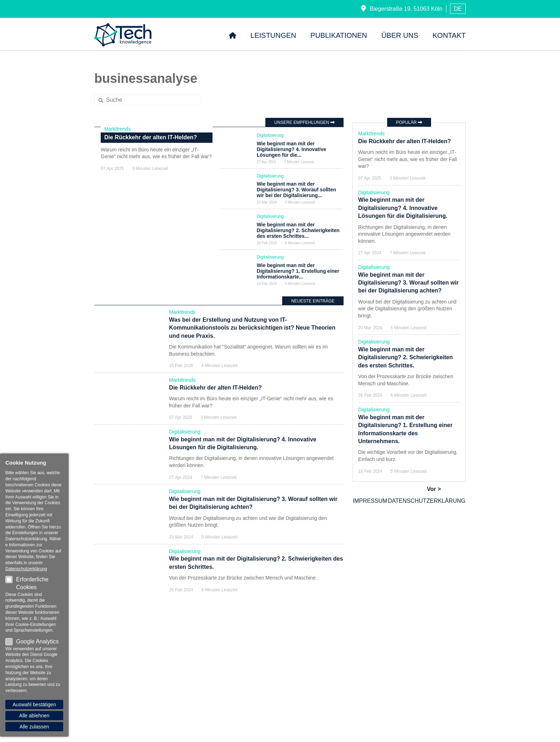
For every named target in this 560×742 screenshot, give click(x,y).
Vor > (434, 489)
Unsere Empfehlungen (304, 122)
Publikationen (339, 35)
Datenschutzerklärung (427, 501)
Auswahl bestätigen (34, 705)
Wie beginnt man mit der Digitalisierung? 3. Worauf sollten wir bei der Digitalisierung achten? (409, 283)
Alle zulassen (34, 727)
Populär (409, 122)
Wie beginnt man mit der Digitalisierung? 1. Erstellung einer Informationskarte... (298, 279)
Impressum (370, 501)
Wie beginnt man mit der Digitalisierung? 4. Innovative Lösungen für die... (291, 149)
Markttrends (117, 242)
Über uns (400, 35)
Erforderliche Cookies (27, 583)
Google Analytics (32, 642)
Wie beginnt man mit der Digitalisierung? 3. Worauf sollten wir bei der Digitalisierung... (296, 192)
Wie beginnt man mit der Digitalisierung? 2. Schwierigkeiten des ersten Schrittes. (406, 357)
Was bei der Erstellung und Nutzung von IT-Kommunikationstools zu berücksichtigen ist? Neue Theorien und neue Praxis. (252, 341)
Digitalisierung (270, 135)
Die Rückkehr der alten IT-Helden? (151, 250)
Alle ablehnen (34, 716)
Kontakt (449, 35)
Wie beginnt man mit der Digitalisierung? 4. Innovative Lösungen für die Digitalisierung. (403, 208)
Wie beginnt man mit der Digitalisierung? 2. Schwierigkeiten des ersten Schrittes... (298, 236)
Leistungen (273, 35)
